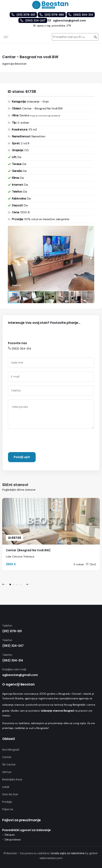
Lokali (6, 787)
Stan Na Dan (10, 794)
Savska (24, 115)
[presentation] (36, 441)
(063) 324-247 (13, 646)
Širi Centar (9, 765)
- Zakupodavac (12, 839)
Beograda (79, 705)
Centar (7, 757)
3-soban (79, 564)
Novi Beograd (11, 750)
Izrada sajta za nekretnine (68, 853)
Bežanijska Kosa (12, 779)
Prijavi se (8, 809)
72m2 (91, 564)
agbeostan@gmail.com (20, 675)
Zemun (7, 772)
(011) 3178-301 (12, 631)
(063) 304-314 (20, 349)
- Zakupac (9, 835)
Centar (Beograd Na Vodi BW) (28, 550)
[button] (91, 229)
